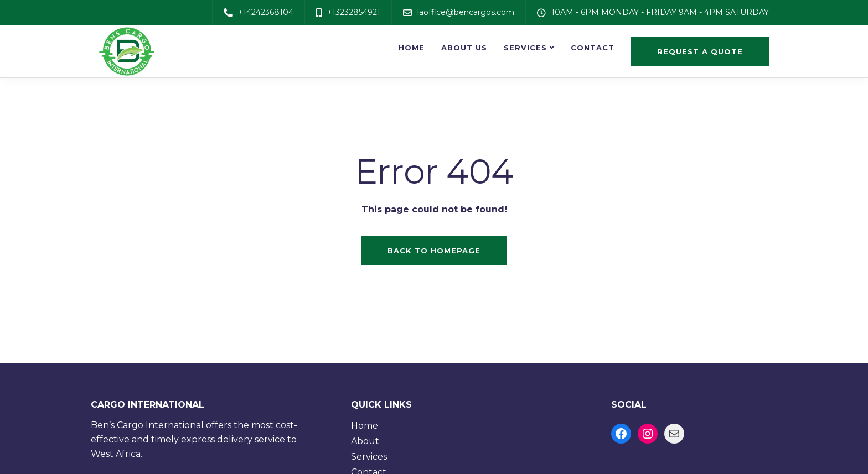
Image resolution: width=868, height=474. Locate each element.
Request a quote (700, 51)
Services (525, 48)
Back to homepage (434, 251)
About (365, 441)
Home (412, 48)
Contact (593, 48)
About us (464, 48)
